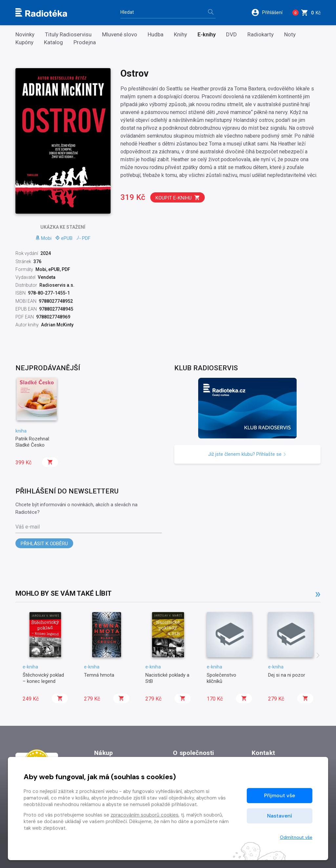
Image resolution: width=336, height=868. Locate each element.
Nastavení (280, 816)
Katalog (53, 42)
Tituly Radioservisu (68, 35)
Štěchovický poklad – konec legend (43, 678)
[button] (269, 12)
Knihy (180, 35)
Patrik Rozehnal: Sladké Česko (33, 442)
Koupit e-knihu (178, 198)
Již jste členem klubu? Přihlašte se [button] (247, 454)
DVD (231, 35)
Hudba (156, 35)
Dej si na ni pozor (287, 675)
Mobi (43, 238)
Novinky (25, 35)
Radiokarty (261, 35)
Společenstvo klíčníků (221, 678)
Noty (290, 35)
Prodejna (85, 42)
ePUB (64, 238)
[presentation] (318, 656)
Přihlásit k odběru (44, 544)
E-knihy (207, 35)
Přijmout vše (280, 795)
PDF (84, 238)
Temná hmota (99, 675)
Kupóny (24, 42)
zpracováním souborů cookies (145, 815)
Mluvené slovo (120, 35)
